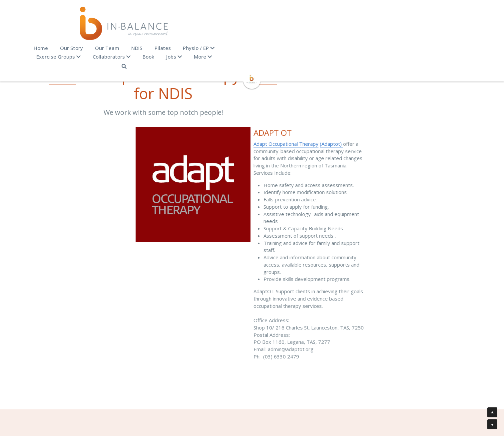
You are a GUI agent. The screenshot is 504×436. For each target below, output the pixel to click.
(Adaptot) (335, 126)
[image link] (252, 62)
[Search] (442, 49)
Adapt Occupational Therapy (289, 126)
